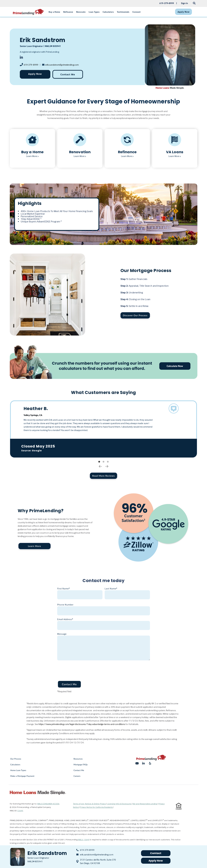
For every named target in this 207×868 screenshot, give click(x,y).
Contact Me (68, 74)
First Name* (64, 589)
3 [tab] (108, 462)
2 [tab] (103, 462)
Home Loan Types (18, 770)
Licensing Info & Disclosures (120, 804)
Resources (78, 759)
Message (62, 634)
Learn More (34, 546)
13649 (20, 811)
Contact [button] (156, 853)
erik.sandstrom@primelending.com (62, 65)
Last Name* (111, 589)
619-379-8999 (31, 65)
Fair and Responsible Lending (145, 804)
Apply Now (35, 74)
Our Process (16, 759)
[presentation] (79, 669)
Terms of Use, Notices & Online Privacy (90, 804)
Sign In (185, 3)
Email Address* (65, 619)
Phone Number (65, 605)
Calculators (15, 764)
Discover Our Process (135, 315)
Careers (77, 776)
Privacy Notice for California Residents (96, 807)
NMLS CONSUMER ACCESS (48, 804)
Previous (100, 466)
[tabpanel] (104, 429)
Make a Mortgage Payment (22, 776)
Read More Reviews (103, 476)
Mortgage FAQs (81, 764)
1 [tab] (99, 462)
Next (107, 466)
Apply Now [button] (156, 861)
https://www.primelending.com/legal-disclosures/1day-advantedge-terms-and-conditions (82, 724)
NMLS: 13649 (84, 840)
